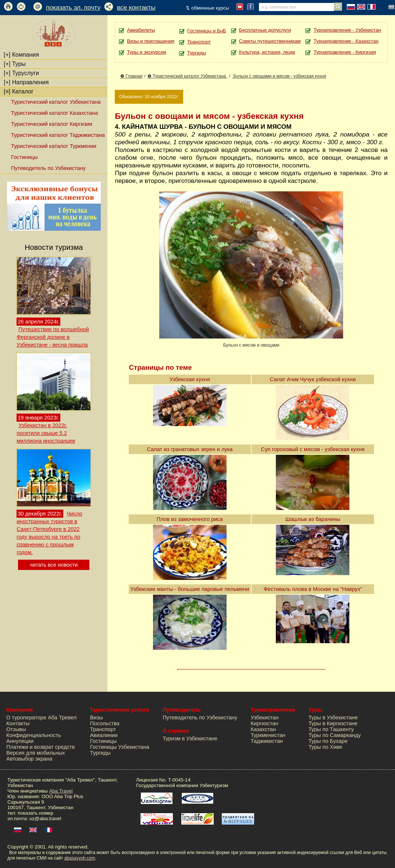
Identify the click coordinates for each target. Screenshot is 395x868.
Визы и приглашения (151, 41)
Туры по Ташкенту (331, 729)
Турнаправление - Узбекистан (347, 30)
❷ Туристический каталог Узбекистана (187, 76)
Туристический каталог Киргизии (52, 124)
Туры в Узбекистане (333, 718)
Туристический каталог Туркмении (54, 146)
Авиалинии (104, 735)
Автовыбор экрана (29, 759)
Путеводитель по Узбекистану (48, 168)
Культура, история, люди (267, 52)
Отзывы (16, 729)
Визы (97, 718)
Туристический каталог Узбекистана (56, 102)
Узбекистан (264, 718)
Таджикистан (267, 741)
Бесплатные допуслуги (265, 30)
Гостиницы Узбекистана (120, 747)
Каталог (19, 91)
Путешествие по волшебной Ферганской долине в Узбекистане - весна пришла (53, 337)
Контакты (18, 723)
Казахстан (263, 729)
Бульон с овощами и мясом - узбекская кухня (279, 76)
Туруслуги (21, 73)
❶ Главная (131, 76)
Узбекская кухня (190, 379)
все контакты (136, 7)
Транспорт (199, 42)
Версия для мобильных (36, 753)
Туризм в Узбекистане (190, 738)
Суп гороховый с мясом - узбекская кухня (313, 449)
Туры (15, 64)
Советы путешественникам (270, 41)
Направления (26, 82)
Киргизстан (264, 723)
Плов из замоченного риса (190, 519)
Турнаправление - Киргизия (345, 52)
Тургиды (197, 53)
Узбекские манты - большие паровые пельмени (190, 589)
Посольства (105, 723)
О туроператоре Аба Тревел (41, 718)
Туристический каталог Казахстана (54, 113)
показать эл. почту (73, 7)
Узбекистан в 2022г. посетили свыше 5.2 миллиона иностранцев (46, 433)
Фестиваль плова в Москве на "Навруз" (313, 589)
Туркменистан (268, 735)
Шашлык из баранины (313, 519)
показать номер (35, 813)
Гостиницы (24, 157)
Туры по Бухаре (328, 741)
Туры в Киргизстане (333, 723)
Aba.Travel (61, 791)
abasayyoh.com (80, 858)
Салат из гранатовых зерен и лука (190, 449)
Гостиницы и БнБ (207, 31)
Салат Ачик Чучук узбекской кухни (313, 379)
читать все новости (54, 565)
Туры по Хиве (325, 747)
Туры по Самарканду (335, 735)
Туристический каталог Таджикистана (58, 135)
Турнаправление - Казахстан (346, 41)
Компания (21, 55)
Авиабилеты (141, 30)
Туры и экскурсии (147, 52)
